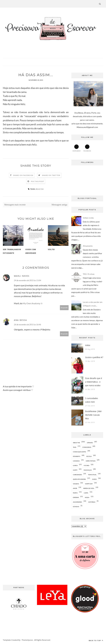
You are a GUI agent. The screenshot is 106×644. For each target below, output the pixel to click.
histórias (92, 502)
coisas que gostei (79, 452)
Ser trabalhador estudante (12, 251)
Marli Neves (22, 276)
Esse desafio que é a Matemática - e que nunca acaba (94, 382)
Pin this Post (38, 181)
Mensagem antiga (59, 205)
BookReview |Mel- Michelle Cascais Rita (94, 415)
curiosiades (77, 475)
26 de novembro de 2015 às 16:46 (27, 324)
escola (89, 456)
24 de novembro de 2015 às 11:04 (27, 280)
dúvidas (76, 507)
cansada (76, 461)
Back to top (96, 640)
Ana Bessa (20, 320)
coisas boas (87, 447)
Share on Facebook (23, 175)
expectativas (91, 461)
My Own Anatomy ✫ (33, 303)
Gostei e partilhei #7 (94, 357)
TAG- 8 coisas (89, 274)
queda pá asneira (79, 479)
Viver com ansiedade (31, 251)
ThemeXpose (27, 640)
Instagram (77, 148)
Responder (64, 308)
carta (86, 493)
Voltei (51, 249)
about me (39, 189)
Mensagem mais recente (15, 205)
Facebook (87, 148)
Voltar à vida (88, 218)
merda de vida (89, 488)
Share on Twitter (51, 175)
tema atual (92, 475)
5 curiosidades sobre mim (92, 400)
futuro (87, 465)
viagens (76, 484)
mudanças (88, 470)
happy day (89, 484)
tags (75, 447)
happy (75, 470)
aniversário (77, 502)
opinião (90, 443)
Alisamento (88, 246)
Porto (75, 493)
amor (75, 488)
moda (87, 497)
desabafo (77, 456)
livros (75, 465)
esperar (76, 497)
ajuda (94, 479)
